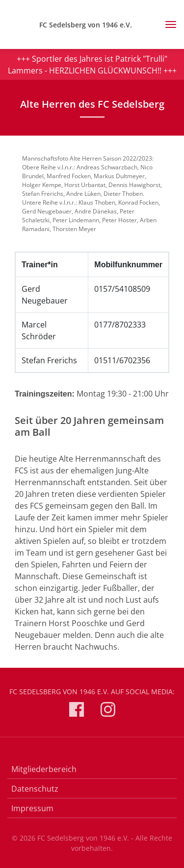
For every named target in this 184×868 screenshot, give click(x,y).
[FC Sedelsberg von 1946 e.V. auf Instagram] (108, 711)
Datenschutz (35, 789)
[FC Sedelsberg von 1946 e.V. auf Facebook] (77, 711)
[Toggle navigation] (167, 24)
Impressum (32, 808)
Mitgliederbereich (44, 769)
